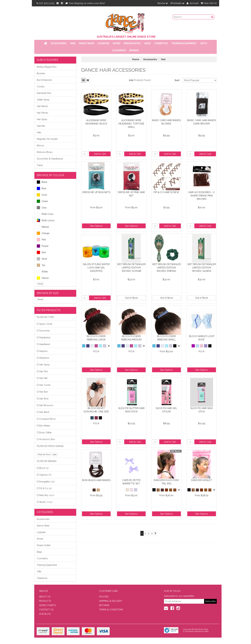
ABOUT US (45, 597)
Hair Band (44, 412)
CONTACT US (46, 610)
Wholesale (177, 3)
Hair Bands (42, 106)
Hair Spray (42, 119)
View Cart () (209, 3)
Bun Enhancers (45, 80)
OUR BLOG (45, 614)
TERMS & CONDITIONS (111, 610)
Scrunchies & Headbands (50, 159)
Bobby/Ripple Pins (47, 67)
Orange (43, 233)
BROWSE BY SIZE (48, 293)
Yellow (43, 278)
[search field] (191, 17)
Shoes (117, 43)
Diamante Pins (44, 93)
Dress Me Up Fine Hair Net (131, 194)
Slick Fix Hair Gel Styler (166, 410)
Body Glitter (45, 433)
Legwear (103, 43)
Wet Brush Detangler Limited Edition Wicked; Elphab (131, 268)
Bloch (44, 468)
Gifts (204, 43)
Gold (42, 195)
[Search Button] (212, 17)
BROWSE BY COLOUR (50, 175)
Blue (42, 188)
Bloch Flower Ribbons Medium (131, 338)
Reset (40, 284)
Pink (41, 240)
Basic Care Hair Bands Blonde (166, 122)
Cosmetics (161, 43)
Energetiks (47, 482)
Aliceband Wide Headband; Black (96, 122)
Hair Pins (44, 371)
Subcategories (48, 60)
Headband (45, 344)
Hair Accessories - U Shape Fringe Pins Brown (202, 196)
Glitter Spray (43, 100)
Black (42, 182)
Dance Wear (87, 43)
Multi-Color (45, 214)
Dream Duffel (132, 43)
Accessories (59, 43)
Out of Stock (131, 298)
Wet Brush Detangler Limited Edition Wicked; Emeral (166, 268)
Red (41, 252)
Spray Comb (46, 324)
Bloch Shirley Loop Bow (202, 338)
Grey (42, 208)
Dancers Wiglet (202, 480)
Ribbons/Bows (45, 152)
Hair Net (43, 378)
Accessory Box (47, 439)
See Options (96, 226)
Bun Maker (45, 426)
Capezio (45, 475)
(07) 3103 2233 (45, 3)
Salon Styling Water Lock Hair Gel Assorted (96, 268)
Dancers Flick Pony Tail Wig (166, 482)
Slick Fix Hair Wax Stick (202, 410)
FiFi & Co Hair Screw (166, 192)
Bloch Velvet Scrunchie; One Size (96, 410)
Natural (43, 227)
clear (55, 454)
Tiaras (40, 165)
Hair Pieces (43, 113)
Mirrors (40, 146)
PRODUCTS (45, 601)
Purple (43, 246)
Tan (41, 265)
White (42, 272)
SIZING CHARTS (47, 605)
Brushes (41, 73)
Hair (73, 43)
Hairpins (43, 351)
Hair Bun (44, 392)
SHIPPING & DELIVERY (111, 601)
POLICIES (104, 597)
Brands (134, 50)
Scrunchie (44, 331)
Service (163, 3)
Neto (207, 631)
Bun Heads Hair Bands (96, 480)
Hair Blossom (46, 405)
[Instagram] (62, 3)
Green (42, 201)
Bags (148, 43)
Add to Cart (100, 154)
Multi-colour (46, 220)
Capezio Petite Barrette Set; (131, 482)
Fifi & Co (45, 488)
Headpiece (45, 338)
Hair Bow (44, 399)
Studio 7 (46, 502)
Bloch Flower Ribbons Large (96, 338)
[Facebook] (58, 3)
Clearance (119, 50)
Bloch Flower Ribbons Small (166, 338)
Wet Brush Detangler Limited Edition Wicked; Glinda (202, 268)
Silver (42, 259)
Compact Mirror (47, 419)
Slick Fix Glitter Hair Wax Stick (131, 410)
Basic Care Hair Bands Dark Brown (202, 122)
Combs (41, 87)
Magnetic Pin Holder (47, 139)
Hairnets (41, 126)
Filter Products (49, 310)
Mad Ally (47, 495)
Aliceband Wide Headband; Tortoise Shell (131, 124)
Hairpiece (44, 358)
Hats (39, 132)
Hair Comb (45, 385)
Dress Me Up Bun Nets (96, 192)
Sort (177, 80)
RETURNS (104, 605)
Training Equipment (184, 43)
